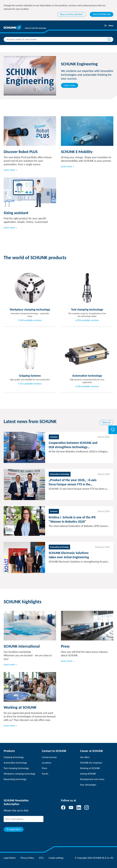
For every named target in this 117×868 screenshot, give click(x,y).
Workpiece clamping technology (19, 774)
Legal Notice (10, 858)
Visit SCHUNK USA (102, 14)
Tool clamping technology (16, 768)
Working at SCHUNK (90, 768)
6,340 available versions (87, 386)
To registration (14, 829)
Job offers (85, 757)
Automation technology (15, 763)
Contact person (49, 757)
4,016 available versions (87, 320)
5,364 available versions (30, 320)
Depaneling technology (15, 779)
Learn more (70, 85)
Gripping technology (14, 757)
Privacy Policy (27, 858)
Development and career (92, 779)
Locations (47, 763)
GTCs (41, 858)
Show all (106, 422)
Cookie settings (56, 858)
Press (44, 768)
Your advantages (88, 785)
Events (45, 774)
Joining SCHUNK (88, 774)
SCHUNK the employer (91, 763)
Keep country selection (71, 14)
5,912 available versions (30, 384)
